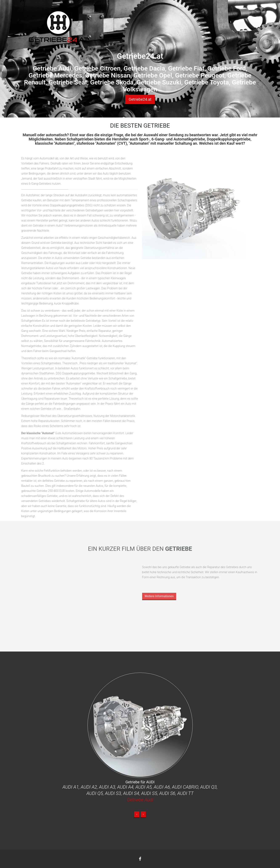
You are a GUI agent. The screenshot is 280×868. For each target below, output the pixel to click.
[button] (137, 815)
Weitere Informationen (158, 596)
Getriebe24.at (140, 99)
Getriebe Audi (140, 800)
